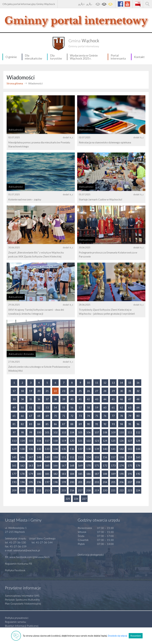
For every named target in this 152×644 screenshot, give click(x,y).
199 (64, 482)
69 (47, 416)
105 (80, 432)
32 (138, 391)
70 (55, 416)
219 (97, 490)
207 (130, 482)
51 (31, 407)
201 (80, 482)
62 (121, 407)
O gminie (11, 57)
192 (138, 474)
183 (64, 474)
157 (113, 457)
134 (55, 449)
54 (55, 407)
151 (64, 457)
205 (113, 482)
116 (39, 441)
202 (88, 482)
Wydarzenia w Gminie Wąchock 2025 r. (84, 57)
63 (130, 407)
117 (47, 441)
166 (55, 465)
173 (113, 465)
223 (130, 490)
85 (47, 424)
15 (130, 383)
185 (80, 474)
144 (138, 449)
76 (105, 416)
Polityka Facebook (15, 570)
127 (130, 441)
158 (122, 457)
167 (64, 465)
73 (80, 416)
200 (72, 482)
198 (55, 482)
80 (138, 416)
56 (72, 407)
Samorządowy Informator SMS (22, 596)
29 (113, 391)
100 (39, 432)
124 (105, 441)
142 (122, 449)
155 (97, 457)
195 (31, 482)
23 (64, 391)
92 (105, 424)
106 (88, 432)
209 (14, 490)
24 (72, 391)
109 (113, 432)
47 (130, 399)
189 (113, 474)
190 (122, 474)
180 (39, 474)
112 (138, 432)
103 (64, 432)
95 (130, 424)
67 (31, 416)
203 (97, 482)
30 (121, 391)
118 (55, 441)
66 (22, 416)
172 (105, 465)
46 (121, 399)
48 (138, 399)
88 (72, 424)
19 (31, 391)
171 (97, 465)
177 (14, 474)
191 (130, 474)
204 (105, 482)
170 (88, 465)
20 (39, 391)
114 (22, 441)
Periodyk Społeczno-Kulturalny (22, 599)
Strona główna (15, 83)
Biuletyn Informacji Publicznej (22, 626)
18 (22, 391)
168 (72, 465)
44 (105, 399)
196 (39, 482)
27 (97, 391)
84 (39, 424)
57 (80, 407)
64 (138, 407)
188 (105, 474)
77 (113, 416)
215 (64, 490)
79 (130, 416)
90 (88, 424)
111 (130, 432)
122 (88, 441)
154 (88, 457)
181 (47, 474)
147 (31, 457)
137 (80, 449)
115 (31, 441)
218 (88, 490)
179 (31, 474)
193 (14, 482)
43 (97, 399)
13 (113, 383)
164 (39, 465)
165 (47, 465)
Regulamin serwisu (16, 622)
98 (22, 432)
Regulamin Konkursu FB (19, 564)
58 (88, 407)
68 (39, 416)
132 (39, 449)
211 (31, 490)
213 (47, 490)
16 (138, 383)
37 (47, 399)
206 (122, 482)
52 (39, 407)
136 (72, 449)
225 (68, 499)
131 (31, 449)
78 (121, 416)
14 (121, 383)
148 (39, 457)
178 (22, 474)
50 (22, 407)
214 (55, 490)
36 (39, 399)
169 (80, 465)
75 (97, 416)
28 (105, 391)
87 (64, 424)
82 (22, 424)
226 (76, 499)
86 (55, 424)
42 (88, 399)
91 (97, 424)
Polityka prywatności (17, 618)
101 (47, 432)
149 (47, 457)
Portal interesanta (118, 57)
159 (130, 457)
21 (47, 391)
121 (80, 441)
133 (47, 449)
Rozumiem (136, 636)
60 (105, 407)
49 (14, 407)
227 (84, 499)
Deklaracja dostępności (91, 555)
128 (138, 441)
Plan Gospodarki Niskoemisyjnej (23, 603)
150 (55, 457)
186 (88, 474)
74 (88, 416)
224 (138, 490)
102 (55, 432)
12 (105, 383)
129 (14, 449)
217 (80, 490)
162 (22, 465)
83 (31, 424)
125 (113, 441)
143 (130, 449)
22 (55, 391)
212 (39, 490)
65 (14, 416)
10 (88, 383)
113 (14, 441)
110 (122, 432)
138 (88, 449)
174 (122, 465)
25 (80, 391)
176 (138, 465)
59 (97, 407)
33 (14, 399)
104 (72, 432)
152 (72, 457)
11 (97, 383)
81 (14, 424)
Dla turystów (56, 57)
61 (113, 407)
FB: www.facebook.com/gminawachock (27, 557)
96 (138, 424)
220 (105, 490)
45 (113, 399)
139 (97, 449)
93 (113, 424)
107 (97, 432)
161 (14, 465)
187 (97, 474)
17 (14, 391)
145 (14, 457)
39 (64, 399)
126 (122, 441)
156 (105, 457)
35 (31, 399)
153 (80, 457)
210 (22, 490)
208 (138, 482)
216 (72, 490)
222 (122, 490)
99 (31, 432)
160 (138, 457)
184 (72, 474)
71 (64, 416)
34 (22, 399)
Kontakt (139, 57)
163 (31, 465)
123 (97, 441)
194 (22, 482)
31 (130, 391)
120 (72, 441)
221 (113, 490)
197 (47, 482)
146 (22, 457)
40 (72, 399)
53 (47, 407)
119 (64, 441)
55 (64, 407)
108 (105, 432)
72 (72, 416)
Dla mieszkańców (33, 57)
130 (22, 449)
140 (105, 449)
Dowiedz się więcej (117, 636)
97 (14, 432)
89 (80, 424)
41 (80, 399)
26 (88, 391)
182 (55, 474)
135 (64, 449)
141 (113, 449)
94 (121, 424)
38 (55, 399)
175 (130, 465)
